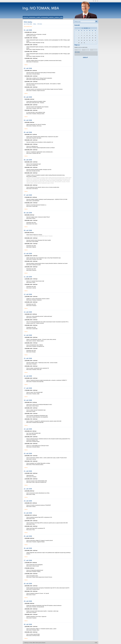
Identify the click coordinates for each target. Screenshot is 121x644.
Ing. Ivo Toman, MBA (28, 24)
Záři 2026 (86, 28)
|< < (83, 28)
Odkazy (35, 24)
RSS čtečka (40, 24)
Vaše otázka (86, 53)
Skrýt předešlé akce (28, 27)
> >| (89, 28)
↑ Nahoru (26, 65)
